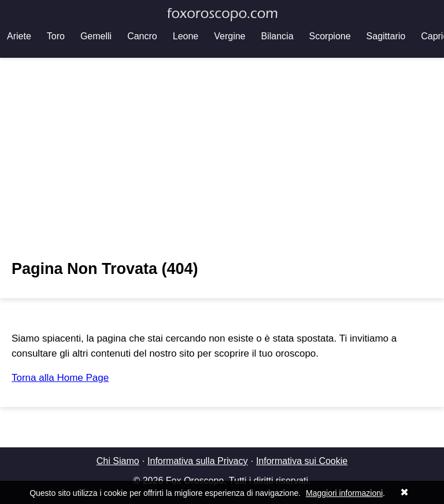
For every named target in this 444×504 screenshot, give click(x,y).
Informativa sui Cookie (302, 461)
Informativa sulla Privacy (197, 461)
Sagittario (386, 36)
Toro (56, 36)
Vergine (230, 36)
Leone (186, 36)
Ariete (19, 36)
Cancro (142, 36)
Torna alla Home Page (60, 378)
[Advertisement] (222, 153)
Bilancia (277, 36)
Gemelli (96, 36)
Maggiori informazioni (344, 493)
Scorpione (330, 36)
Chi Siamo (118, 461)
